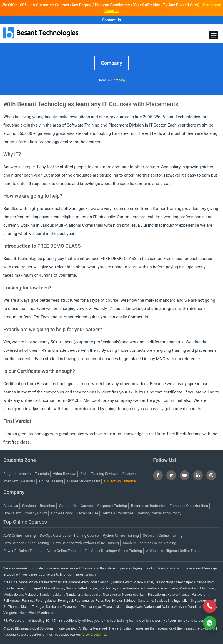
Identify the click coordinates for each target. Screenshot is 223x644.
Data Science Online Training (26, 543)
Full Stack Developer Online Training (113, 551)
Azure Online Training (63, 551)
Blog (7, 474)
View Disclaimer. (95, 635)
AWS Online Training (20, 535)
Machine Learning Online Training (149, 543)
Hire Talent (12, 513)
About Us (11, 506)
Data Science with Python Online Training (86, 543)
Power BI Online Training (23, 551)
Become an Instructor (148, 506)
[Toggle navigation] (214, 35)
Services (29, 506)
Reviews (129, 474)
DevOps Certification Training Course (69, 535)
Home (102, 80)
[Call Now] (210, 606)
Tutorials (42, 474)
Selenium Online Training (163, 535)
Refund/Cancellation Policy (159, 513)
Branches (47, 506)
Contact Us (111, 20)
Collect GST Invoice (120, 481)
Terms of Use (87, 513)
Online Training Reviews (99, 474)
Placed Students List (84, 481)
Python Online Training (121, 535)
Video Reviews (64, 474)
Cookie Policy (62, 513)
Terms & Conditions (118, 513)
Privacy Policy (36, 513)
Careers (87, 506)
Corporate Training (112, 506)
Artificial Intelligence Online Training (175, 551)
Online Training (51, 481)
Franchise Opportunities (189, 506)
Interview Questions (19, 481)
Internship (23, 474)
